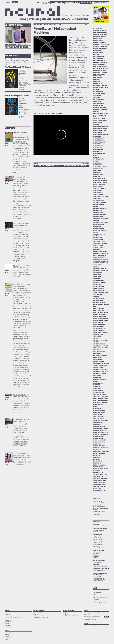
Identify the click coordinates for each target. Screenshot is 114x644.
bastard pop (97, 86)
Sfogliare (66, 613)
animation (96, 63)
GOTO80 (16, 252)
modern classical (103, 318)
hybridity (96, 263)
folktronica (97, 243)
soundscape (102, 440)
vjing (104, 485)
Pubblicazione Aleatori (70, 616)
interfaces (96, 283)
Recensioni (34, 19)
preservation (97, 378)
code (105, 130)
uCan (94, 601)
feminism (104, 230)
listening (100, 295)
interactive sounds (99, 281)
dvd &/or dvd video (98, 201)
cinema (95, 120)
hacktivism (96, 261)
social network (98, 428)
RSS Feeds (76, 3)
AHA (94, 591)
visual (95, 483)
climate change (98, 128)
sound (95, 432)
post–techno (97, 376)
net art (95, 330)
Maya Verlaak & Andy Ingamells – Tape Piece (47, 166)
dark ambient (97, 179)
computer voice (98, 152)
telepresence (97, 463)
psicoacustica (97, 389)
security (103, 418)
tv (102, 473)
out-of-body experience (100, 356)
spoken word (97, 444)
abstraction (104, 35)
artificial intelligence (100, 70)
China (103, 118)
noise (95, 348)
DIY (103, 197)
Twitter (38, 4)
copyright (96, 161)
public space (97, 397)
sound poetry (104, 434)
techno (95, 454)
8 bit (95, 33)
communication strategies (101, 134)
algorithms (104, 47)
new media (96, 342)
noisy (99, 348)
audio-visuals (97, 82)
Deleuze (95, 185)
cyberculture (97, 171)
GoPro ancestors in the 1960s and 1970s (21, 454)
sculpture (96, 418)
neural (95, 332)
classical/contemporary (101, 126)
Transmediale (97, 471)
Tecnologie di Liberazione (100, 508)
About (53, 3)
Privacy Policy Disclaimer (13, 617)
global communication (100, 257)
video (95, 477)
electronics (105, 218)
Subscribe (60, 3)
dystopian (103, 203)
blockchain (97, 97)
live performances (99, 299)
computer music (98, 148)
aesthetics (96, 45)
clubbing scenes (98, 130)
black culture (97, 95)
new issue (105, 340)
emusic (106, 222)
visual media (102, 483)
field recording (98, 237)
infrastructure (98, 273)
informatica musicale (99, 269)
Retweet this (6, 145)
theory (101, 467)
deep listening (97, 183)
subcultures (104, 448)
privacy (95, 382)
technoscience (97, 461)
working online (98, 491)
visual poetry (97, 485)
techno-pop (102, 454)
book (100, 101)
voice (95, 487)
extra (95, 230)
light (95, 295)
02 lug (7, 182)
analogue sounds (98, 59)
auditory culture (98, 84)
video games (97, 479)
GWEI (94, 594)
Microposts (10, 128)
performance (97, 358)
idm (107, 263)
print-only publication (100, 380)
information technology (100, 271)
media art (96, 312)
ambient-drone (97, 51)
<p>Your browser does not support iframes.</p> (18, 94)
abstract (96, 35)
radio (106, 399)
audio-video (97, 80)
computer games (98, 146)
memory (95, 314)
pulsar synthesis (98, 399)
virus (105, 481)
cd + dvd (106, 113)
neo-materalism (98, 328)
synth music (97, 452)
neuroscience (97, 336)
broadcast (96, 109)
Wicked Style (97, 505)
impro (100, 265)
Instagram (44, 4)
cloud (105, 128)
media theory (104, 312)
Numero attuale (11, 44)
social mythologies (99, 426)
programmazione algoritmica (98, 384)
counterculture (98, 165)
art (94, 68)
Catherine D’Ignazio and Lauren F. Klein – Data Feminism (76, 166)
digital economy (98, 193)
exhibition (101, 224)
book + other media (99, 103)
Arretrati (22, 44)
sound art (96, 434)
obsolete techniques (99, 352)
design (46, 25)
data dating (97, 181)
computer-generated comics (99, 155)
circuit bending (98, 122)
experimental (97, 226)
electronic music (98, 216)
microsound (102, 314)
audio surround (98, 78)
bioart (107, 87)
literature (96, 297)
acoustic (104, 37)
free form (104, 243)
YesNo (15, 266)
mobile (95, 318)
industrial (96, 267)
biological (96, 89)
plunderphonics (104, 366)
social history (98, 422)
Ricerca (65, 614)
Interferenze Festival (99, 596)
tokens (106, 469)
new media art (53, 25)
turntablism (97, 473)
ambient (96, 49)
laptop (95, 293)
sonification (104, 430)
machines (96, 303)
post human (105, 370)
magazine (103, 303)
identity (102, 263)
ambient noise (103, 49)
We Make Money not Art (100, 603)
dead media (104, 181)
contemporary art (99, 159)
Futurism (96, 247)
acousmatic (97, 37)
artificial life (97, 72)
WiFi (100, 489)
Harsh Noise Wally (20, 394)
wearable (100, 487)
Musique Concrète (98, 326)
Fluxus (103, 241)
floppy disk (96, 241)
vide (106, 475)
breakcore (103, 107)
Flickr (49, 4)
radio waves (97, 403)
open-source (97, 354)
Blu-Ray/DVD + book (99, 99)
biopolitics (96, 93)
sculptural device (98, 416)
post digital (97, 370)
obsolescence (97, 350)
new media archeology (100, 344)
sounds (95, 440)
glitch (95, 255)
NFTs (107, 346)
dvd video (96, 203)
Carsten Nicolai (98, 113)
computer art (38, 25)
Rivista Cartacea (61, 19)
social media (97, 424)
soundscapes (97, 442)
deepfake (105, 183)
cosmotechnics (98, 163)
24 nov (7, 143)
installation (97, 275)
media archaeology (99, 309)
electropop (96, 220)
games (105, 251)
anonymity (104, 63)
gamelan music (97, 251)
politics (96, 368)
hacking (105, 259)
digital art (104, 189)
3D (94, 29)
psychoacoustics (98, 391)
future (101, 245)
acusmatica (103, 43)
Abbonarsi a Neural (14, 25)
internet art (97, 285)
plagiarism (105, 364)
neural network (103, 332)
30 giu (7, 229)
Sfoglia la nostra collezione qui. (17, 63)
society (106, 428)
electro (95, 206)
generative (105, 253)
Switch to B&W (86, 3)
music (106, 320)
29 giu (7, 270)
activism (96, 43)
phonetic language (99, 362)
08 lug (7, 463)
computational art (99, 138)
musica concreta (98, 322)
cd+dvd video (97, 118)
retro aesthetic (98, 409)
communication (98, 132)
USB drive (96, 475)
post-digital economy (99, 374)
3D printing (99, 29)
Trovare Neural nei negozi (17, 47)
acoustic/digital (98, 41)
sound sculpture (98, 436)
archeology (102, 65)
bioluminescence (98, 91)
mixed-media (102, 316)
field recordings (98, 239)
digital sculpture (98, 195)
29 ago (7, 425)
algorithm (96, 47)
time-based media (98, 469)
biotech (103, 93)
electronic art (98, 211)
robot (61, 25)
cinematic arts (103, 120)
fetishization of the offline (99, 235)
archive (104, 66)
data (104, 179)
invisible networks (99, 289)
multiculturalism (98, 320)
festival (96, 232)
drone (95, 199)
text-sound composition (100, 465)
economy (102, 205)
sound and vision (103, 432)
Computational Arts (99, 140)
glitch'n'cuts (102, 255)
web (105, 487)
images (95, 265)
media (95, 307)
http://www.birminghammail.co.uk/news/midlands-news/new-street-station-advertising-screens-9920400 (22, 441)
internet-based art (99, 287)
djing (107, 197)
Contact (68, 3)
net (105, 328)
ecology (96, 205)
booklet (96, 105)
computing (96, 157)
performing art (98, 360)
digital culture (97, 191)
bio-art (101, 87)
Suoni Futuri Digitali (99, 503)
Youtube (46, 4)
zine (104, 491)
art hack (99, 68)
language (101, 291)
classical (96, 124)
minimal (95, 316)
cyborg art (96, 177)
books (101, 105)
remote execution (98, 405)
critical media (97, 167)
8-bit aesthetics (102, 33)
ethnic (95, 224)
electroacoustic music (100, 209)
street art (96, 448)
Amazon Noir (97, 593)
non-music (105, 348)
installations (97, 277)
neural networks (98, 334)
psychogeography (98, 393)
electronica (97, 218)
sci (99, 412)
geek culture (97, 253)
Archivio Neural (80, 19)
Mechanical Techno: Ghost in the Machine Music (22, 210)
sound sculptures (98, 438)
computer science (98, 150)
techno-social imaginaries (97, 457)
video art (100, 477)
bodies (95, 101)
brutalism (104, 109)
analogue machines (99, 57)
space (104, 442)
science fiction (98, 414)
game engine (97, 249)
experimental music (99, 228)
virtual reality (98, 481)
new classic (97, 338)
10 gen (7, 397)
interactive (97, 279)
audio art (105, 72)
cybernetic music (98, 175)
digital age (96, 189)
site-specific (104, 420)
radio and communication (101, 401)
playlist (96, 366)
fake (99, 230)
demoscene (102, 185)
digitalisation (97, 197)
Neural (36, 164)
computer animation (99, 142)
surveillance (97, 450)
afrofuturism (105, 45)
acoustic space (98, 39)
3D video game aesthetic (100, 31)
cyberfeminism (97, 173)
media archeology (98, 311)
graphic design (97, 259)
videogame (104, 479)
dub (99, 199)
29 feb (7, 293)
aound (95, 65)
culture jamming (98, 169)
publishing (105, 397)
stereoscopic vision (99, 446)
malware (100, 305)
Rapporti (46, 19)
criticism (105, 167)
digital (100, 187)
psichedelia (96, 387)
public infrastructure (100, 395)
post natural (97, 372)
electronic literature (99, 214)
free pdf (95, 245)
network (101, 330)
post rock (105, 372)
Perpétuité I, (75, 55)
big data (96, 87)
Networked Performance (100, 598)
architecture (97, 66)
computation (97, 136)
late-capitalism (103, 293)
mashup (106, 305)
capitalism (96, 111)
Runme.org (96, 599)
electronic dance (98, 212)
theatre (95, 467)
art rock (106, 68)
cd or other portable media (99, 116)
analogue (96, 55)
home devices (105, 261)
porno (101, 368)
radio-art (104, 403)
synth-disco (105, 452)
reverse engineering (99, 410)
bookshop (96, 107)
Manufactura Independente (93, 626)
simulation (96, 420)
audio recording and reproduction (99, 75)
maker (95, 305)
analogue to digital (99, 61)
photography (97, 364)
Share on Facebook (8, 145)
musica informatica (99, 324)
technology (97, 459)
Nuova (23, 19)
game (101, 247)
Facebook (41, 4)
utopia (102, 475)
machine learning (98, 301)
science (103, 412)
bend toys (105, 86)
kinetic (95, 291)
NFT (104, 346)
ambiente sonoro (98, 53)
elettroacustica (98, 222)
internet (103, 283)
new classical (97, 340)
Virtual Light (97, 511)
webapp (95, 489)
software (96, 430)
